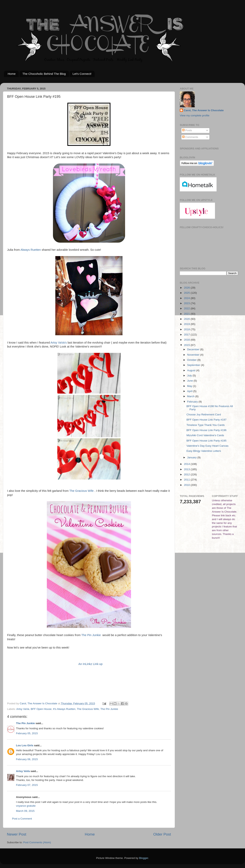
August (192, 370)
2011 (187, 480)
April (190, 391)
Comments (190, 137)
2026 (187, 288)
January (192, 457)
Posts (187, 130)
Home (12, 74)
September (194, 365)
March (191, 396)
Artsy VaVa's (58, 343)
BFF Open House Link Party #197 (207, 420)
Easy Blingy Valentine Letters (204, 451)
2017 (187, 335)
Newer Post (17, 834)
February (193, 402)
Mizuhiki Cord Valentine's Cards (205, 435)
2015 (187, 345)
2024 (187, 298)
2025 (187, 293)
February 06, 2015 (27, 759)
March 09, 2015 (25, 811)
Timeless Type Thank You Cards (206, 425)
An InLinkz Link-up (90, 664)
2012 (187, 474)
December (194, 349)
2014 (187, 464)
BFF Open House (41, 709)
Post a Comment (22, 819)
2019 (187, 324)
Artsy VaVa (23, 709)
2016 (187, 340)
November (194, 355)
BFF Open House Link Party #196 (207, 430)
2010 (187, 485)
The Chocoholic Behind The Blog (44, 74)
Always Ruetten (31, 250)
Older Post (162, 834)
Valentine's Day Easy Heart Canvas (207, 446)
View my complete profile (195, 115)
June (190, 381)
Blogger (144, 858)
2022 (187, 308)
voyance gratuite (26, 806)
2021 (187, 314)
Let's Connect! (82, 74)
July (190, 376)
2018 (187, 329)
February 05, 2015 (27, 733)
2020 (187, 319)
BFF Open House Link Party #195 (207, 441)
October (192, 360)
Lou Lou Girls (25, 745)
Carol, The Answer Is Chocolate (204, 110)
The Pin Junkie (91, 635)
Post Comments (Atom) (37, 842)
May (190, 386)
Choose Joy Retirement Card (204, 415)
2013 (187, 469)
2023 (187, 303)
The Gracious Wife (82, 491)
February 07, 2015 (27, 785)
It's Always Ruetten (64, 709)
